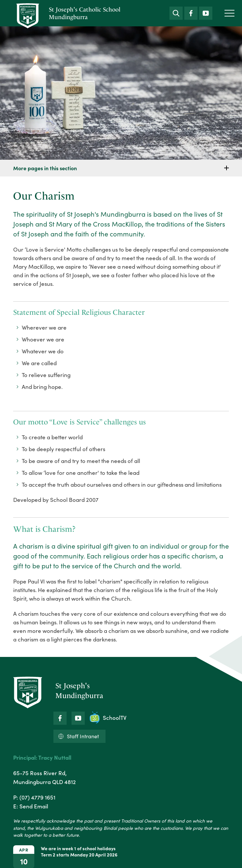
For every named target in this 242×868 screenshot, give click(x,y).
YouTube (206, 11)
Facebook (191, 12)
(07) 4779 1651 (37, 797)
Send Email (34, 806)
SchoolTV (108, 718)
